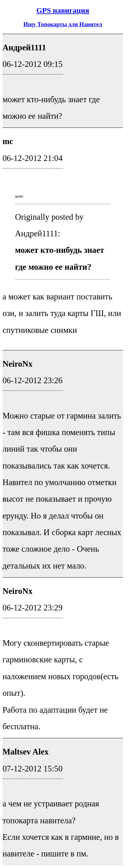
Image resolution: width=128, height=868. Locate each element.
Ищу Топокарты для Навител (63, 24)
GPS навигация (63, 10)
